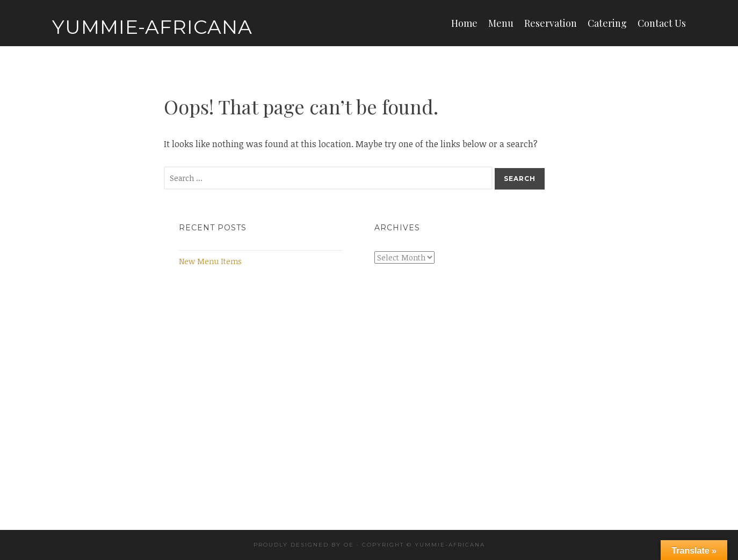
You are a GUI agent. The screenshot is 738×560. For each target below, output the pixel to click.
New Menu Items (210, 261)
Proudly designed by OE (304, 545)
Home (464, 23)
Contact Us (662, 23)
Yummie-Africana (152, 27)
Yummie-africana (450, 545)
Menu (501, 23)
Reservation (551, 23)
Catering (607, 23)
